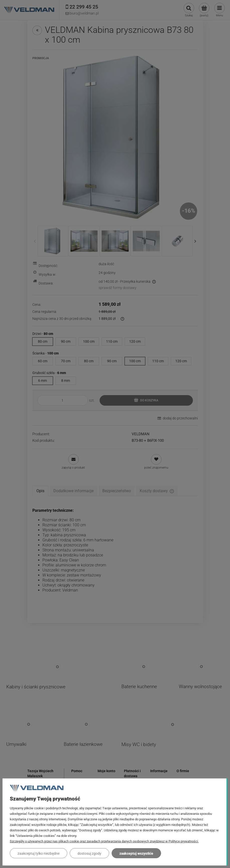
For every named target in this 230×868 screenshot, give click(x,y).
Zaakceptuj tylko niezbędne (39, 853)
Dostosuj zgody (89, 853)
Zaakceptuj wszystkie (136, 853)
